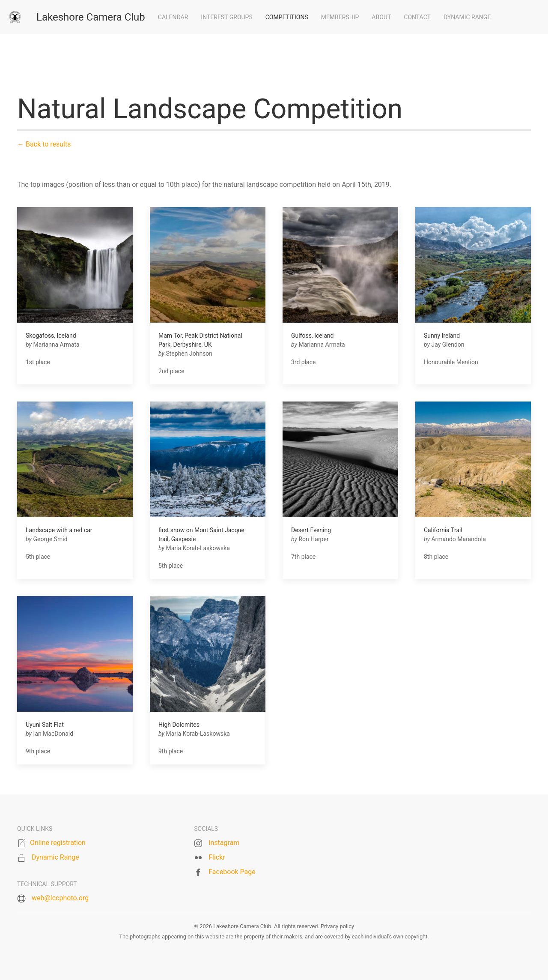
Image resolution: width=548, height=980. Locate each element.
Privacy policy (337, 926)
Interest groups (226, 17)
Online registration (58, 843)
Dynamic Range (467, 17)
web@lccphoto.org (60, 898)
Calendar (173, 17)
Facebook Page (232, 872)
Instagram (224, 843)
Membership (340, 17)
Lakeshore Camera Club (91, 17)
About (381, 17)
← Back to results (44, 144)
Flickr (217, 857)
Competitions (287, 17)
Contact (417, 17)
